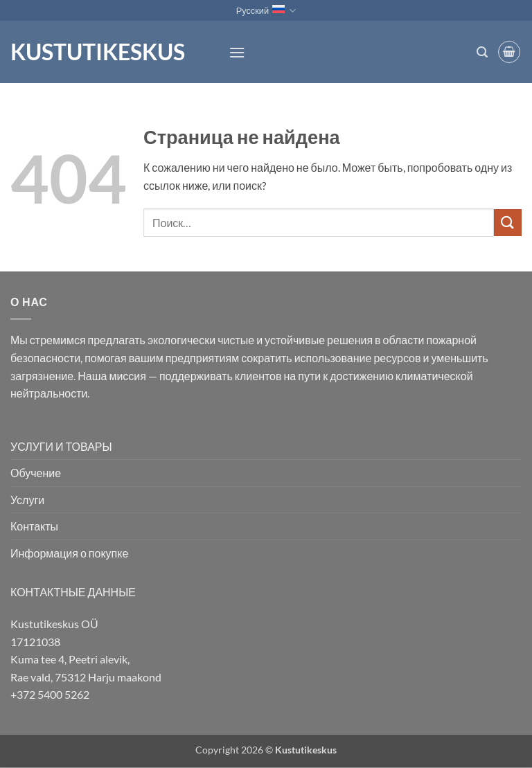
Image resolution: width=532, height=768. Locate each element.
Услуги (27, 500)
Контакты (34, 526)
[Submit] (508, 223)
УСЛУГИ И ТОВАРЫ (61, 446)
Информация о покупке (69, 553)
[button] (237, 52)
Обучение (36, 473)
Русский (266, 11)
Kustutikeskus (98, 52)
